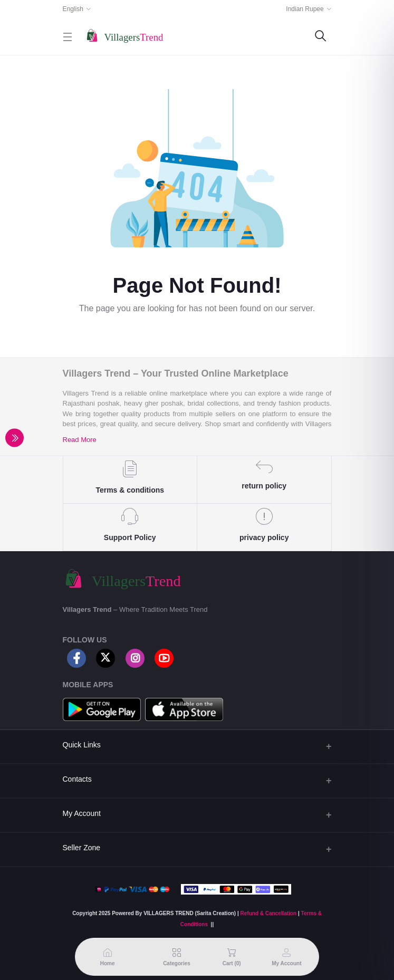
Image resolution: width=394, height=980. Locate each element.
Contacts (77, 779)
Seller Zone (82, 848)
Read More (80, 440)
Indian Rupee (305, 9)
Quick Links (82, 745)
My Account (82, 813)
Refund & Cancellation (269, 913)
